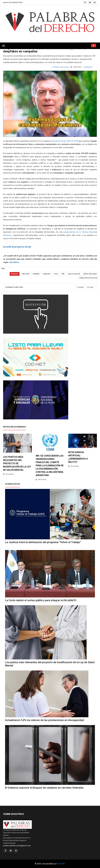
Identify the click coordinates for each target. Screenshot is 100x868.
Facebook (80, 287)
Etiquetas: (15, 274)
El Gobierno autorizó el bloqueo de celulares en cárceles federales (44, 788)
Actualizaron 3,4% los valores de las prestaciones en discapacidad (45, 720)
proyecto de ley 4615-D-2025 (66, 141)
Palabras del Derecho (61, 67)
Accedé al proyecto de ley (17, 247)
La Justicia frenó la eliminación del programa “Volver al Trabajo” (43, 542)
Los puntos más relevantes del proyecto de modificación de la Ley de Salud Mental (17, 463)
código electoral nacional (88, 278)
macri (56, 274)
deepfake (36, 274)
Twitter (90, 287)
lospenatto (47, 274)
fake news (26, 274)
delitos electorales (90, 274)
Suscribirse (14, 262)
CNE (63, 274)
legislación (87, 67)
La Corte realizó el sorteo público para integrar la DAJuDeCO (41, 600)
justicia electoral (74, 274)
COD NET (61, 864)
